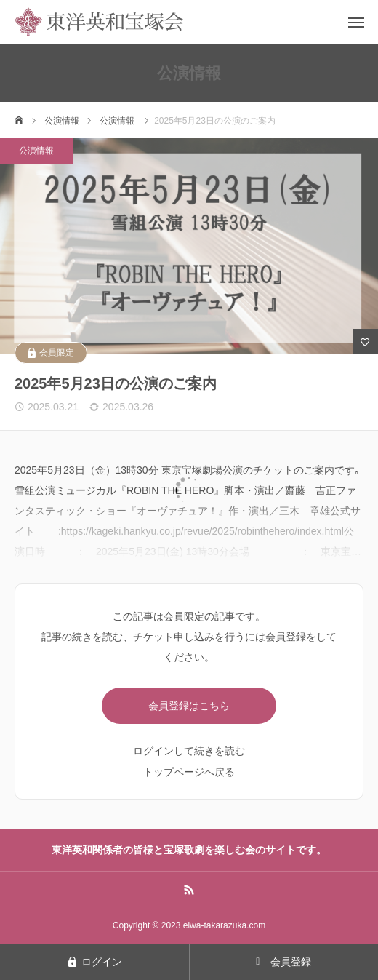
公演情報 (36, 151)
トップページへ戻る (189, 772)
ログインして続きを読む (189, 751)
